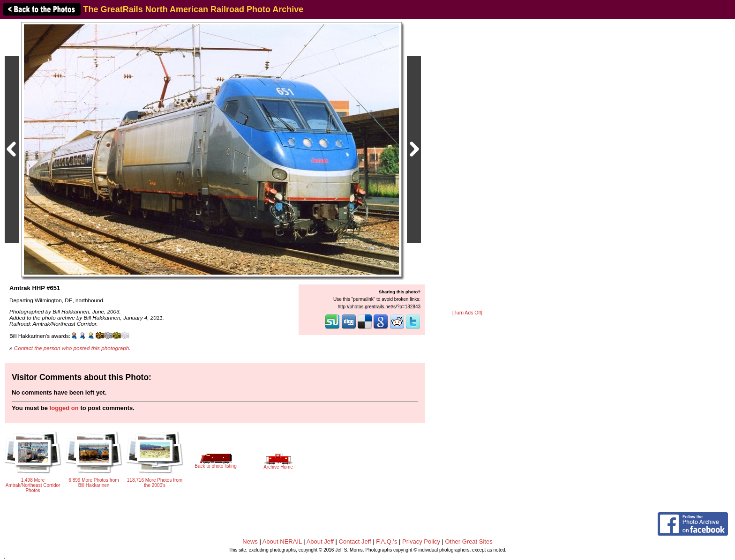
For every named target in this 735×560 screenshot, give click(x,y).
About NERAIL (282, 541)
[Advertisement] (467, 165)
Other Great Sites (469, 541)
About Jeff (320, 541)
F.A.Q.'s (386, 541)
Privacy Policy (421, 541)
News (250, 541)
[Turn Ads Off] (467, 313)
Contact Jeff (355, 541)
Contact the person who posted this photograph (72, 348)
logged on (64, 408)
